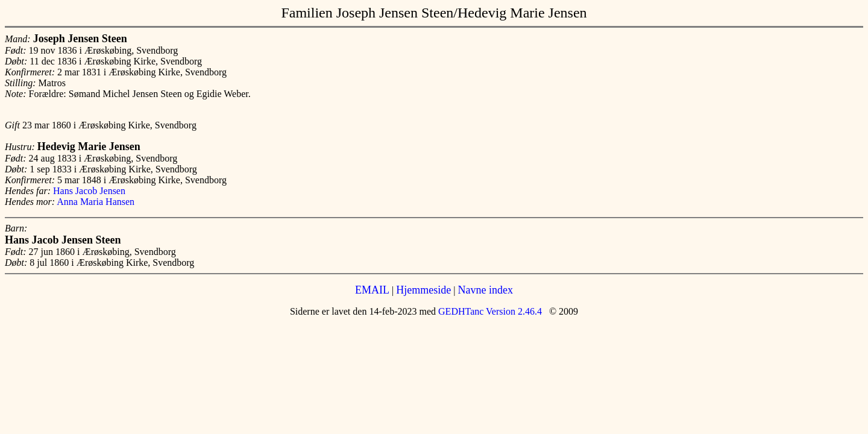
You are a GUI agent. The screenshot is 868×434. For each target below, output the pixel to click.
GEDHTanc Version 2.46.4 (489, 311)
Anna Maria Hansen (96, 202)
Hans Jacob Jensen (89, 191)
